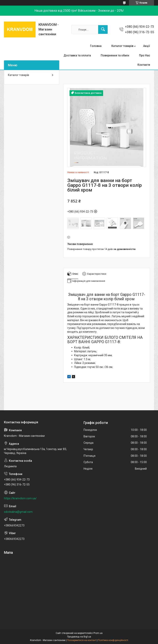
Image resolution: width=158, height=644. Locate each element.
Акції (147, 46)
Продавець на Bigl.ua (79, 637)
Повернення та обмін (115, 55)
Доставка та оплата (77, 55)
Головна (96, 46)
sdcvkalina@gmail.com (18, 512)
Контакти (144, 65)
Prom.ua (98, 633)
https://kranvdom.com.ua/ (20, 498)
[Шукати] (103, 29)
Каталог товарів (122, 46)
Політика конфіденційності (113, 640)
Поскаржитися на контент (82, 640)
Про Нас (145, 55)
